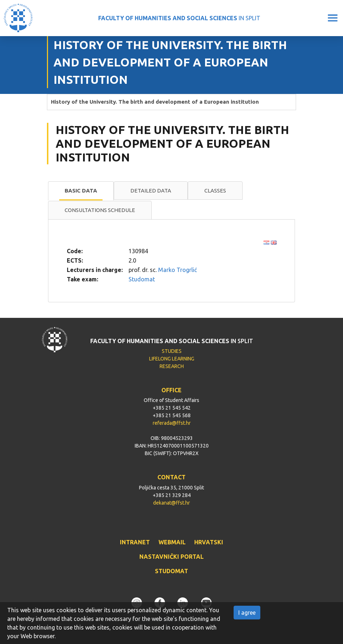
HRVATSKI (209, 542)
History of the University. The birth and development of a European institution (155, 102)
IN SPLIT (179, 18)
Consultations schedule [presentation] (100, 210)
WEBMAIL (172, 542)
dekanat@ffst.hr (171, 503)
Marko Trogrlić (177, 270)
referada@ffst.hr (172, 423)
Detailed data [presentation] (151, 191)
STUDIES (172, 351)
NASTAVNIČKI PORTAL (171, 557)
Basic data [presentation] (81, 191)
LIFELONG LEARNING (172, 359)
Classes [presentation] (215, 191)
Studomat (142, 279)
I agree (247, 613)
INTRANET (135, 542)
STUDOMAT (171, 571)
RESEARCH (172, 366)
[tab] (81, 191)
